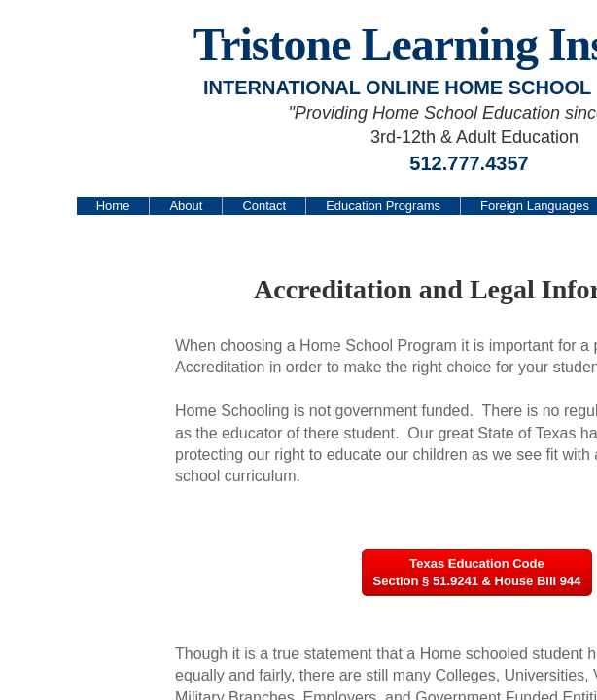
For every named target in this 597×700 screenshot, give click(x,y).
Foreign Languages (535, 206)
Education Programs (383, 206)
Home (113, 206)
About (186, 206)
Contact (264, 206)
